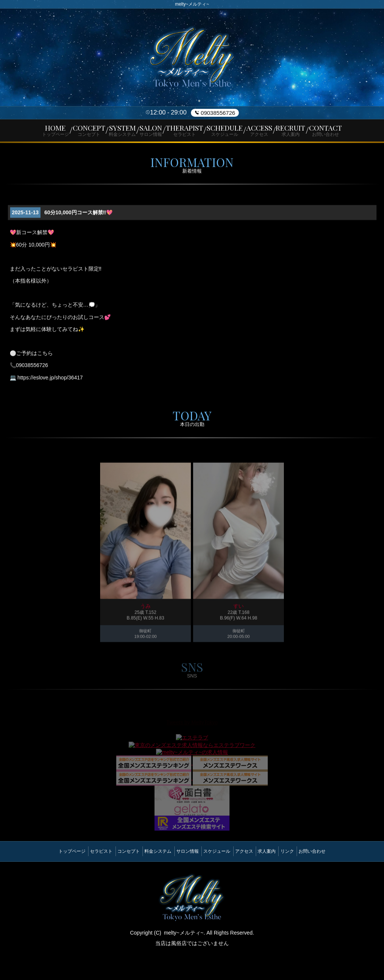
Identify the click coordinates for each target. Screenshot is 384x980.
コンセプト (115, 876)
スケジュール (220, 876)
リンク (307, 876)
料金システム (150, 876)
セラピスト (82, 876)
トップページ (47, 876)
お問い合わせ (337, 876)
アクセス (252, 876)
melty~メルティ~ (184, 954)
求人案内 (280, 876)
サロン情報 (184, 876)
